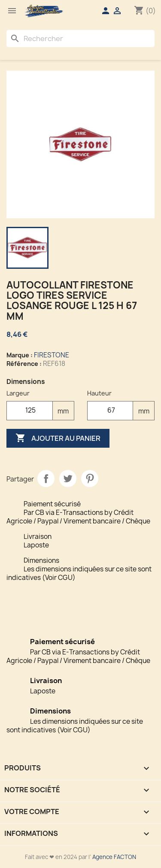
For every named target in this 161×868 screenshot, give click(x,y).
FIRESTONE (52, 355)
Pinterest (90, 479)
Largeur (18, 393)
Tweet (68, 479)
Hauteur (99, 393)
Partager (46, 479)
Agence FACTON (114, 857)
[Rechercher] (80, 39)
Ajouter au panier (58, 438)
